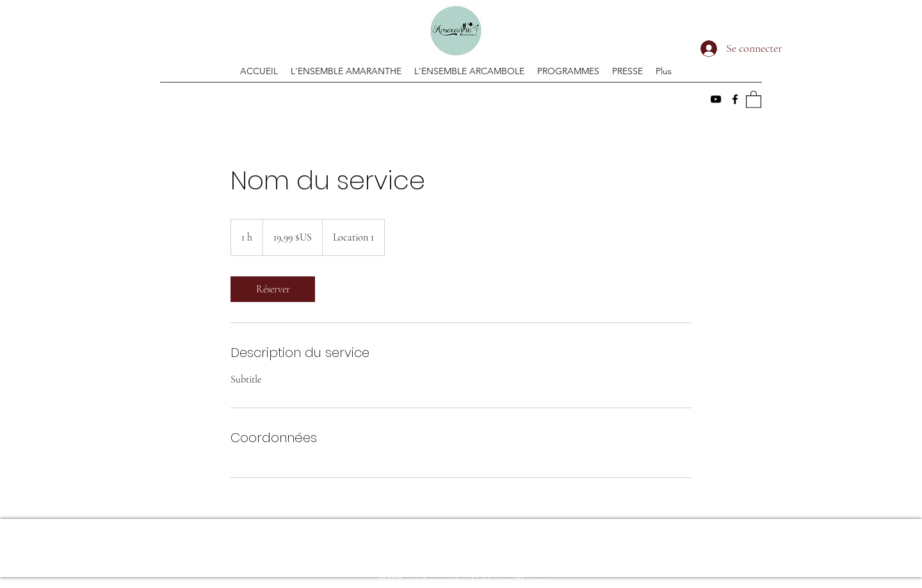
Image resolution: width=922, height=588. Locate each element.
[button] (754, 99)
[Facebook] (735, 99)
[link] (273, 289)
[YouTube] (716, 99)
